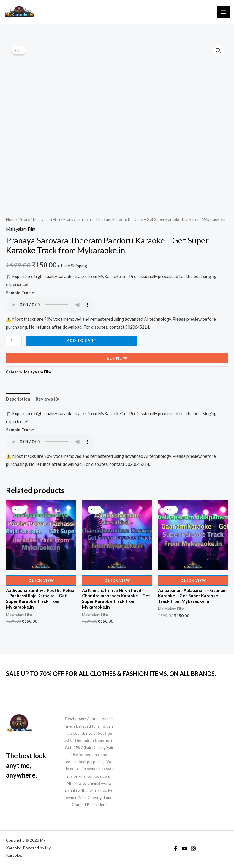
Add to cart (82, 341)
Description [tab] (18, 399)
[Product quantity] (14, 341)
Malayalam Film (46, 219)
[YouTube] (184, 848)
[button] (218, 51)
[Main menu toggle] (223, 12)
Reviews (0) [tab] (47, 399)
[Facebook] (175, 848)
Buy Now (117, 358)
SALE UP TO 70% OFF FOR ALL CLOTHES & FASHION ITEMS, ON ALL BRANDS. (111, 673)
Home (11, 219)
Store (25, 219)
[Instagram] (193, 848)
